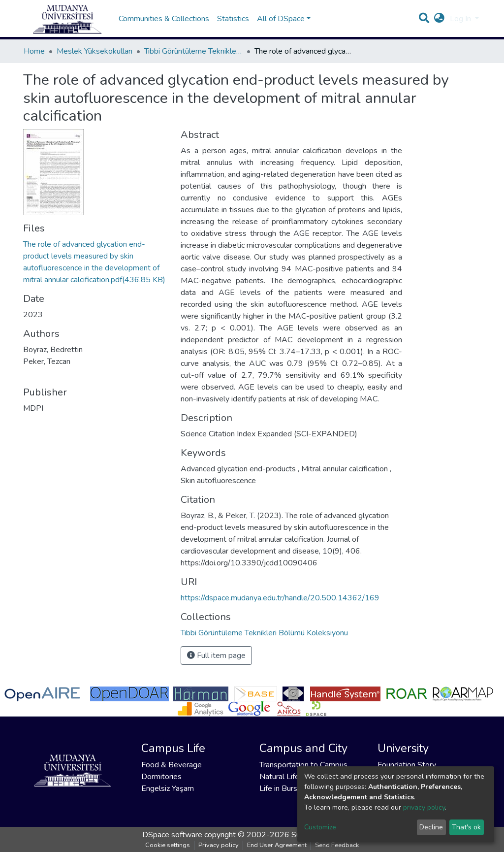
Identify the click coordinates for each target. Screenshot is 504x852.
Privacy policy (219, 845)
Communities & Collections (164, 24)
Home (34, 61)
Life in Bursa (280, 788)
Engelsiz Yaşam (168, 788)
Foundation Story (407, 765)
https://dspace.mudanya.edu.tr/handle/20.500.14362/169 (280, 608)
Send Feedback (337, 845)
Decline (431, 827)
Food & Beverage (172, 765)
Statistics (233, 24)
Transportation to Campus (303, 765)
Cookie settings (168, 845)
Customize (320, 827)
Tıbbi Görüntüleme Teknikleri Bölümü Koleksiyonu (193, 61)
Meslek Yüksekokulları (94, 61)
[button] (439, 24)
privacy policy (424, 807)
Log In (461, 24)
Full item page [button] (216, 665)
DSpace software (172, 835)
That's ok (466, 827)
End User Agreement (277, 845)
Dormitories (161, 777)
